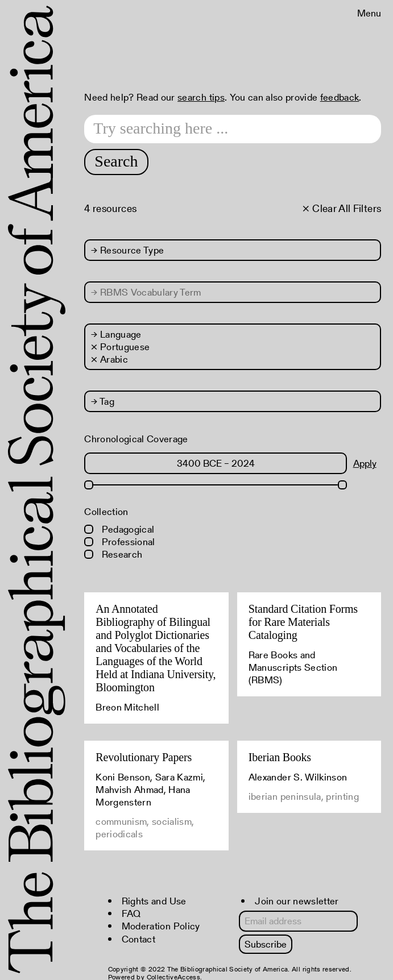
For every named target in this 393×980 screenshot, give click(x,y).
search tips (201, 97)
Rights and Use (154, 901)
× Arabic (109, 359)
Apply (365, 463)
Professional (119, 542)
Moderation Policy (161, 926)
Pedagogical (119, 529)
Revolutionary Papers (144, 757)
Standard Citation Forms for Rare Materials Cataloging (303, 622)
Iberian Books (280, 757)
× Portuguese (120, 347)
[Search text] (233, 129)
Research (113, 554)
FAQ (131, 913)
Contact (138, 939)
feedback (340, 97)
